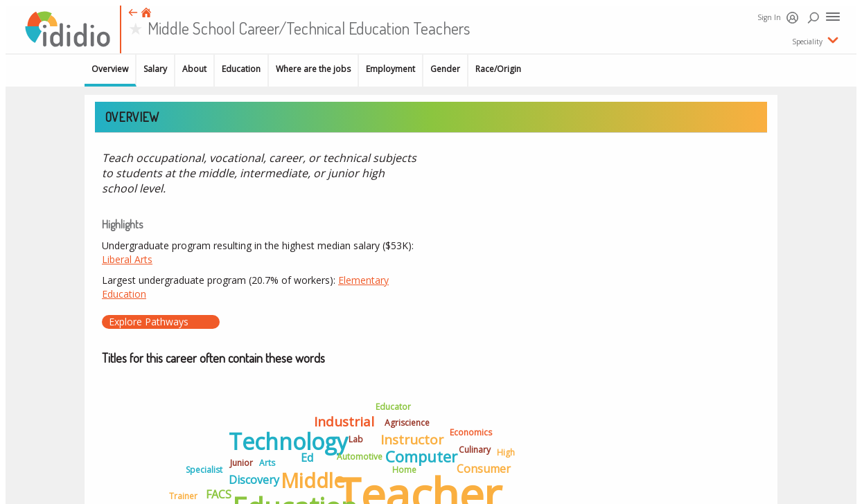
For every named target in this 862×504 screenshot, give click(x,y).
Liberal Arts (127, 259)
